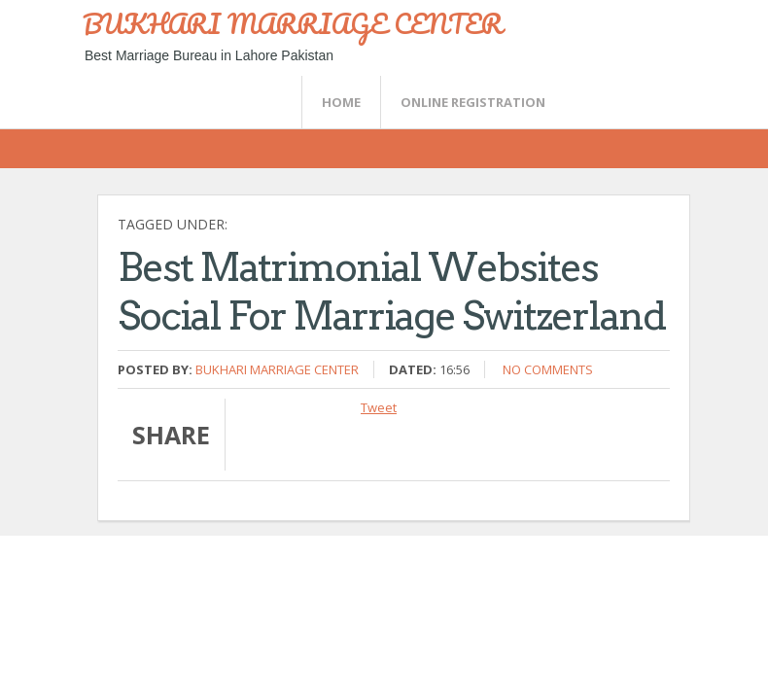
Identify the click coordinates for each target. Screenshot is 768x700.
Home (341, 102)
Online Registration (473, 102)
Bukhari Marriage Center (277, 369)
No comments (548, 369)
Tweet (379, 407)
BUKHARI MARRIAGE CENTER (293, 23)
